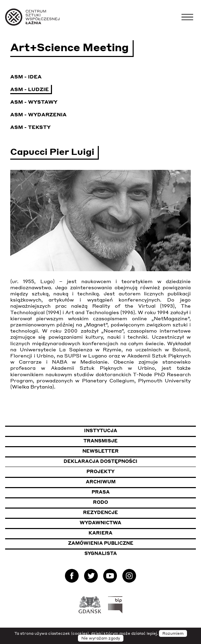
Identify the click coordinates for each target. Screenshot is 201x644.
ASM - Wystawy (34, 102)
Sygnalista (101, 553)
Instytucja (101, 430)
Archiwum (101, 482)
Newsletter (100, 451)
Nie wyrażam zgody (101, 638)
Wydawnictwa (100, 523)
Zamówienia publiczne (119, 543)
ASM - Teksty (30, 127)
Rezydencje (100, 512)
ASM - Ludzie (30, 89)
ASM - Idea (26, 76)
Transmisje (134, 441)
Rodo (100, 502)
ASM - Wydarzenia (38, 114)
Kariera (100, 533)
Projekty (100, 471)
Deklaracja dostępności (100, 461)
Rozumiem (173, 633)
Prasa (101, 492)
